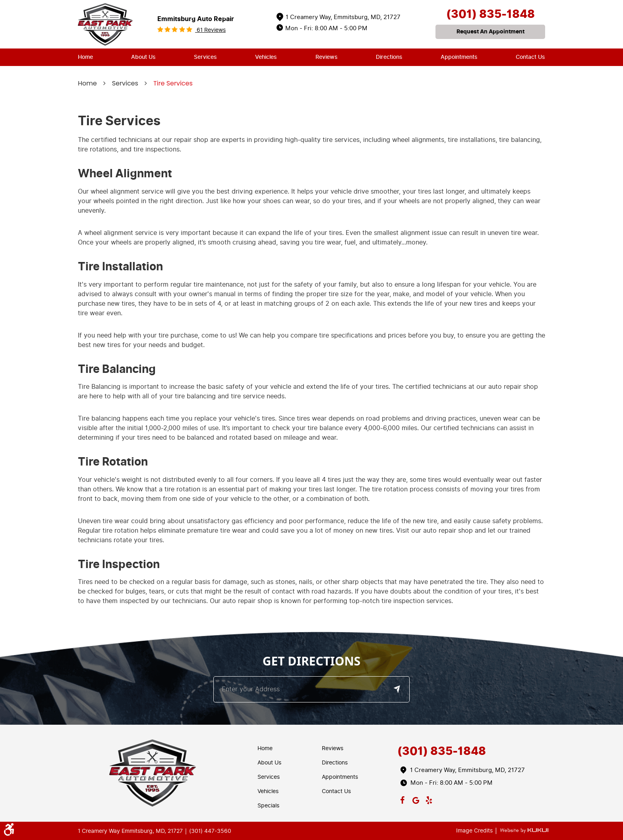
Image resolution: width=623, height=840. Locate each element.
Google (416, 799)
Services (205, 57)
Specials (268, 806)
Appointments (459, 57)
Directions (389, 57)
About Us (143, 57)
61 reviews (210, 30)
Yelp (429, 799)
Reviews (327, 57)
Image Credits (475, 831)
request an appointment (490, 32)
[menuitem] (85, 57)
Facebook (402, 799)
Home (85, 57)
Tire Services (173, 83)
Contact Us (530, 57)
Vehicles (266, 57)
